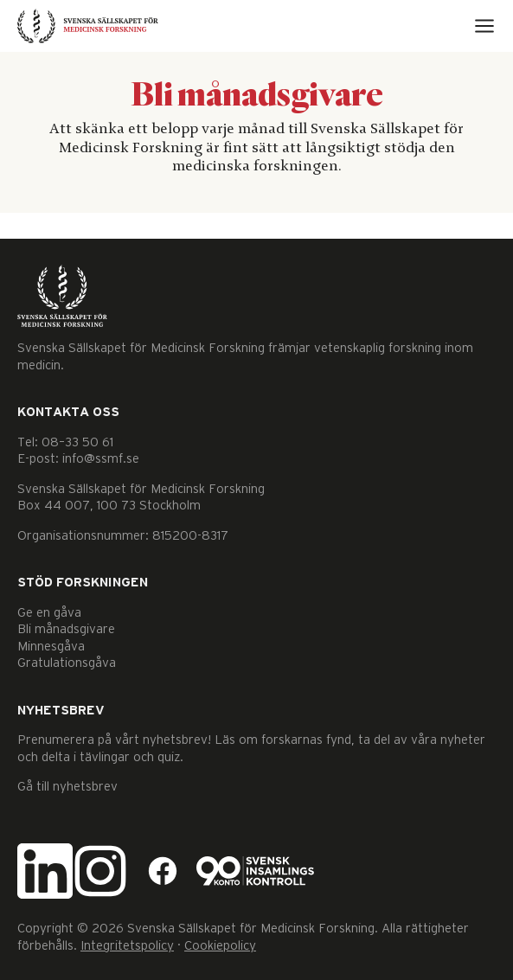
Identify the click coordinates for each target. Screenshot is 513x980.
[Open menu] (484, 26)
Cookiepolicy (220, 946)
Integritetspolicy (127, 946)
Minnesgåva (51, 647)
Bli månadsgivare (66, 629)
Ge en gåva (49, 613)
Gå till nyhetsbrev (67, 787)
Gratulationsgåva (67, 663)
